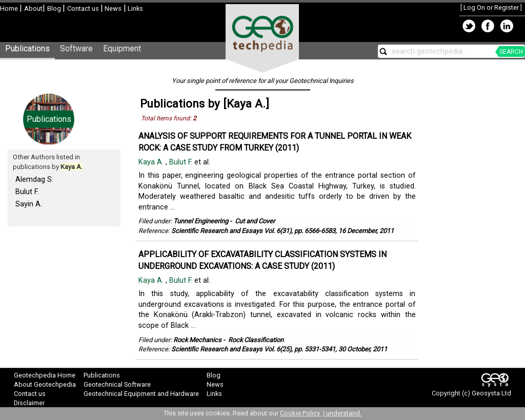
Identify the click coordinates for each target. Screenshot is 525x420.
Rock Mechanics (197, 340)
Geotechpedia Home (45, 375)
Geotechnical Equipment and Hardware (141, 394)
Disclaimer (29, 403)
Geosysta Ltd (491, 393)
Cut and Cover (255, 221)
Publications (27, 48)
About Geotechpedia (45, 384)
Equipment (122, 48)
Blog (55, 8)
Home (10, 8)
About (33, 8)
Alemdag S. (34, 179)
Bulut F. (27, 192)
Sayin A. (29, 204)
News (112, 8)
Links (135, 8)
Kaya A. (152, 162)
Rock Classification (256, 340)
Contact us (84, 8)
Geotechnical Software (117, 384)
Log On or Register (491, 7)
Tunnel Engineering (201, 221)
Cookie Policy (301, 413)
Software (76, 48)
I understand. (342, 413)
